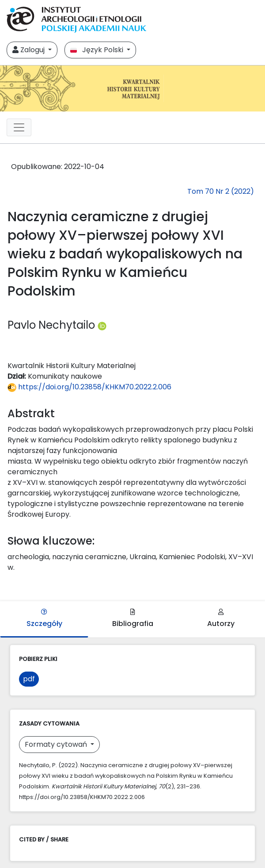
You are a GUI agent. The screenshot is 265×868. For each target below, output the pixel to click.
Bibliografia (133, 619)
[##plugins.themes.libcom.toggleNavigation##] (19, 127)
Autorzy (221, 619)
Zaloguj (29, 50)
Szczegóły (44, 619)
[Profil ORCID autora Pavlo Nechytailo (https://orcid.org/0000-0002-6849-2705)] (102, 325)
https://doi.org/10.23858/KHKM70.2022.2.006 (89, 387)
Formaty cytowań (57, 744)
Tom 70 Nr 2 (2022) (221, 191)
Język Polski (98, 50)
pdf (29, 679)
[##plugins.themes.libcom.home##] (132, 88)
